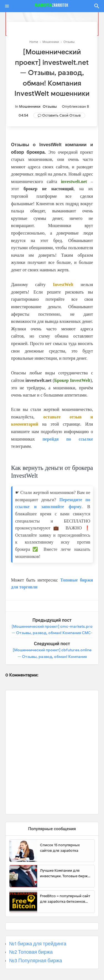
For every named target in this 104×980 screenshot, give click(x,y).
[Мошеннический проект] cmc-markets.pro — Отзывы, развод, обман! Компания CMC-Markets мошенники (52, 633)
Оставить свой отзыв (61, 115)
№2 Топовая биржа (31, 952)
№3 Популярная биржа (36, 961)
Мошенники (30, 106)
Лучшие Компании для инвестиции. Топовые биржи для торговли (65, 873)
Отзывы (50, 106)
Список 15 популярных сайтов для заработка (60, 848)
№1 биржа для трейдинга (38, 944)
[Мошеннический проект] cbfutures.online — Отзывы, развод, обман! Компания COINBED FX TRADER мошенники (52, 657)
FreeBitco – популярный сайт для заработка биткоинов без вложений (65, 899)
